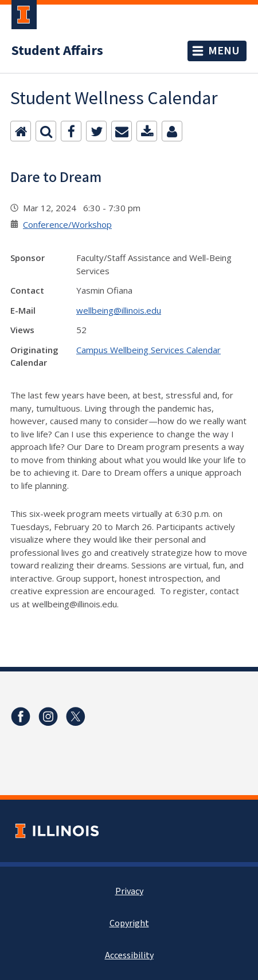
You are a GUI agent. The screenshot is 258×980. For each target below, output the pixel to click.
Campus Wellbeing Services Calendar (148, 350)
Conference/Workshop (67, 224)
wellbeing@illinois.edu (119, 310)
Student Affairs (57, 51)
